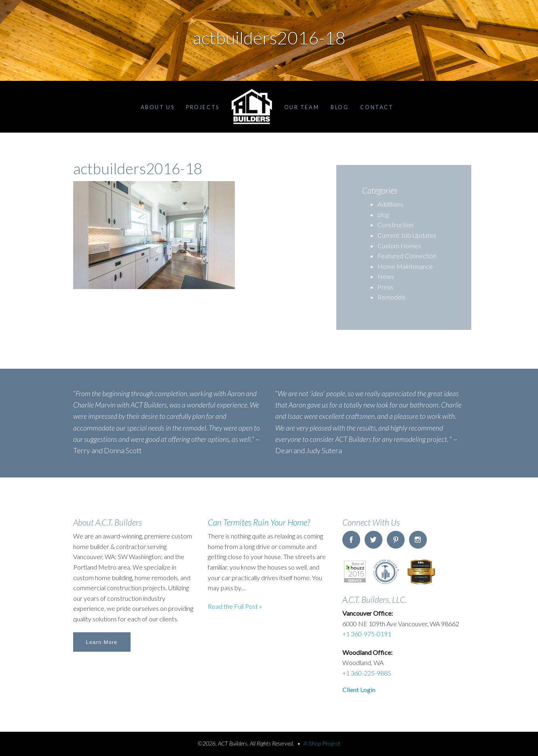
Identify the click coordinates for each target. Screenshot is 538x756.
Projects (203, 107)
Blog (340, 107)
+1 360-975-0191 (367, 634)
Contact (377, 107)
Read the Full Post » (235, 606)
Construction (396, 225)
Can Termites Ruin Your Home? (259, 522)
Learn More (102, 642)
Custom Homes (399, 246)
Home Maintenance (405, 266)
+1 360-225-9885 (367, 673)
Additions (390, 204)
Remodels (391, 297)
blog (383, 214)
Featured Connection (407, 256)
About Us (157, 107)
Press (385, 287)
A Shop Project (322, 743)
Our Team (302, 107)
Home (252, 107)
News (386, 276)
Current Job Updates (407, 235)
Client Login (359, 689)
